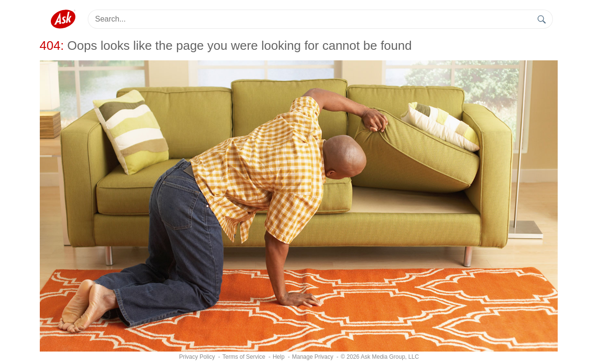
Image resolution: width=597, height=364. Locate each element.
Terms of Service (244, 357)
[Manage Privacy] (313, 357)
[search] (542, 19)
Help (279, 357)
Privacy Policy (197, 357)
